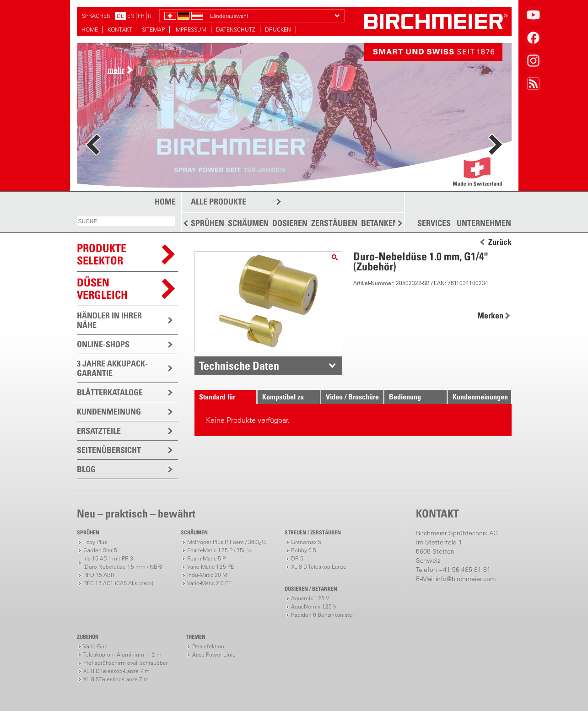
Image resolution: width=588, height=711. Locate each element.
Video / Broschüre (352, 397)
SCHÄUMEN (248, 223)
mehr (116, 70)
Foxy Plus (95, 542)
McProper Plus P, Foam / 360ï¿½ (227, 542)
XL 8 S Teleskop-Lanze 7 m (116, 679)
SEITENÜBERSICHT (109, 450)
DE (120, 16)
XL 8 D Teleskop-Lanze (319, 567)
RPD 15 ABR (99, 575)
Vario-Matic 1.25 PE (210, 567)
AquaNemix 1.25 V (314, 606)
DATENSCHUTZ (236, 30)
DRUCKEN (278, 30)
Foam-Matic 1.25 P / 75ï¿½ (219, 550)
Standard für (217, 397)
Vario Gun (95, 646)
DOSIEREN (290, 223)
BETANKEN (380, 223)
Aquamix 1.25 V (310, 598)
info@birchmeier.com (466, 579)
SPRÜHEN (208, 223)
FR (141, 16)
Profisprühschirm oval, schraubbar (125, 663)
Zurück (500, 242)
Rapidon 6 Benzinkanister (323, 615)
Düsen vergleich (102, 288)
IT (150, 16)
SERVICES (434, 223)
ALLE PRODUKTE (218, 202)
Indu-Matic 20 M (207, 575)
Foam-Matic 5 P (206, 558)
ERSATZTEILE (99, 431)
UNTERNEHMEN (484, 223)
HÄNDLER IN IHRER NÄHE (109, 320)
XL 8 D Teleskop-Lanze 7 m (116, 671)
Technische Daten (239, 366)
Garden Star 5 (100, 550)
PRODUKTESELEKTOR (102, 254)
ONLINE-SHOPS (103, 344)
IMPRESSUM (190, 30)
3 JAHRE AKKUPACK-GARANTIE (112, 368)
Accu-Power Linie (214, 654)
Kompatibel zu (283, 397)
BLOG (86, 469)
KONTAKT (120, 30)
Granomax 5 (306, 542)
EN (131, 16)
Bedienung (405, 397)
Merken (490, 315)
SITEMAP (153, 30)
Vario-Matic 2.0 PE (209, 583)
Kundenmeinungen (480, 397)
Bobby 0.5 (304, 550)
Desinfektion (208, 646)
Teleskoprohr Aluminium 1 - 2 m (122, 654)
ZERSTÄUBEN (334, 223)
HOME (90, 30)
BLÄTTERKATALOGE (110, 392)
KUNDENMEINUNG (109, 412)
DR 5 (297, 558)
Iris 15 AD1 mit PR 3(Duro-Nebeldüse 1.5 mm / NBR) (123, 563)
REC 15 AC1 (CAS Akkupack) (118, 583)
